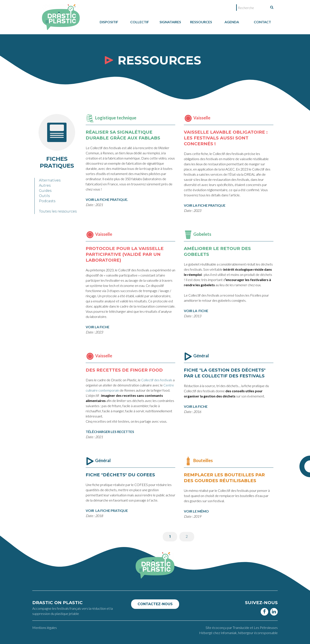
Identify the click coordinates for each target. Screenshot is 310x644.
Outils (44, 196)
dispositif (109, 22)
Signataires (170, 22)
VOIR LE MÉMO (196, 511)
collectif (140, 22)
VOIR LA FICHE (196, 406)
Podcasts (47, 201)
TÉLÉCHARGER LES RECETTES (110, 432)
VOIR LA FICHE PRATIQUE (107, 510)
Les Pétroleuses (266, 628)
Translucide (241, 628)
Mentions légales (45, 628)
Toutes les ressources (58, 211)
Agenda (232, 22)
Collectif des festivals (157, 380)
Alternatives (50, 180)
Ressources (201, 22)
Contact (262, 22)
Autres (45, 185)
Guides (45, 191)
